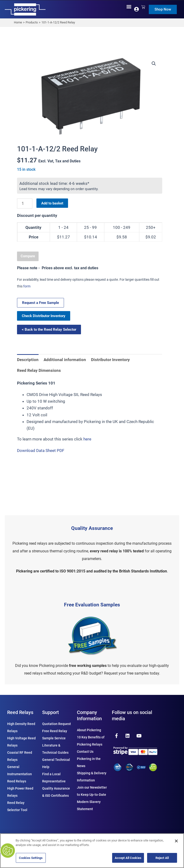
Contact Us (85, 752)
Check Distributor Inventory (44, 316)
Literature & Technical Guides (55, 749)
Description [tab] (28, 360)
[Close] (176, 841)
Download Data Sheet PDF (41, 450)
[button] (129, 7)
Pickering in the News (89, 762)
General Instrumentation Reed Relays (20, 774)
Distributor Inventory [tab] (110, 360)
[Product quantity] (25, 203)
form (27, 286)
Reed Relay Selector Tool (17, 806)
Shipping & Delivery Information (92, 777)
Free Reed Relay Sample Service (55, 735)
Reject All (162, 858)
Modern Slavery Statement (89, 805)
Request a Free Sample (40, 303)
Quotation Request (57, 724)
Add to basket (52, 203)
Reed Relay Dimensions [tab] (39, 370)
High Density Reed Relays (21, 727)
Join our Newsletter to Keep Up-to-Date (92, 791)
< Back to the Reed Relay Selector (49, 330)
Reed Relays (20, 712)
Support (51, 712)
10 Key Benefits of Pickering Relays (91, 741)
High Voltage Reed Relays (21, 742)
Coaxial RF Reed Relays (20, 756)
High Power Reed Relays (20, 792)
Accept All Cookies (128, 858)
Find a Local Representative (54, 778)
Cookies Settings (31, 858)
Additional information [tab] (65, 360)
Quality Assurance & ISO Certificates (56, 792)
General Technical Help (56, 763)
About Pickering (89, 730)
